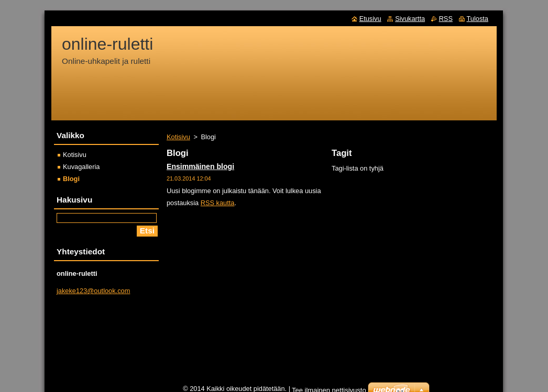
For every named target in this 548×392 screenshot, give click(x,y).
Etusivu (370, 19)
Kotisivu (178, 137)
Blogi (71, 179)
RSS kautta (218, 203)
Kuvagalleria (81, 167)
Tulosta (478, 19)
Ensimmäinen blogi (200, 166)
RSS (446, 19)
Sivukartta (410, 19)
